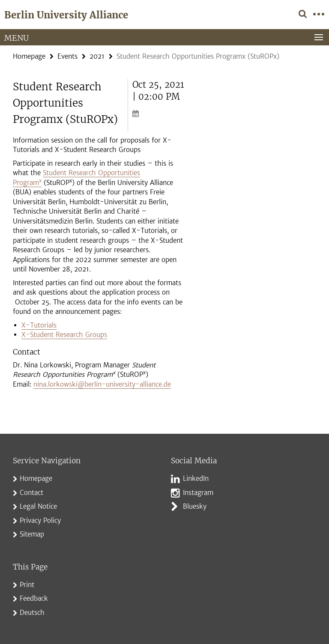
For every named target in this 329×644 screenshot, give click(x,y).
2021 (97, 56)
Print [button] (27, 585)
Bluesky (195, 506)
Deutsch (32, 613)
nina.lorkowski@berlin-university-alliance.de (102, 384)
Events (67, 56)
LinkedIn (196, 479)
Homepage (29, 56)
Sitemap (32, 534)
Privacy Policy (40, 520)
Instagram (198, 493)
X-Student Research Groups (64, 335)
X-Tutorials (39, 325)
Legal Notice (38, 506)
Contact (31, 493)
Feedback (34, 598)
